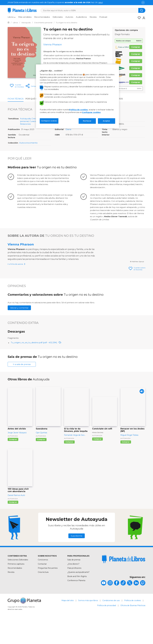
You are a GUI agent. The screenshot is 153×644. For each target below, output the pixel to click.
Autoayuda (25, 119)
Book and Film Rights (77, 601)
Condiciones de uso (111, 625)
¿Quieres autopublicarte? (78, 596)
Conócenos (43, 584)
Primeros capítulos (16, 588)
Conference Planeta (76, 605)
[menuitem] (12, 18)
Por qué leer (33, 99)
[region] (77, 96)
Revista (93, 17)
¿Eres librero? (73, 588)
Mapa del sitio (68, 625)
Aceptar (106, 121)
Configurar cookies (91, 112)
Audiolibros (81, 17)
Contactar (42, 588)
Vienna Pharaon (21, 244)
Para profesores (74, 592)
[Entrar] (143, 18)
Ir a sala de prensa (22, 388)
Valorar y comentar (19, 332)
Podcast (103, 17)
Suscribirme (77, 560)
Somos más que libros (88, 625)
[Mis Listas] (138, 18)
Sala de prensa (74, 584)
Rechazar (87, 121)
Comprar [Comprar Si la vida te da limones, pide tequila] (69, 466)
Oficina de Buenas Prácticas (133, 630)
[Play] (141, 416)
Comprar (136, 47)
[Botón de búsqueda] (142, 10)
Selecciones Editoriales (18, 584)
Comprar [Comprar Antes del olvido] (13, 464)
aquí (101, 2)
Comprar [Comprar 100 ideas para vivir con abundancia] (13, 526)
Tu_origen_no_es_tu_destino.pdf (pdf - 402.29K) (36, 367)
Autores (69, 17)
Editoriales (58, 17)
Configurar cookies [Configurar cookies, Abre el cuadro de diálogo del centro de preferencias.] (49, 121)
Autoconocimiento (28, 143)
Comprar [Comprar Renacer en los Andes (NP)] (126, 466)
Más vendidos (25, 17)
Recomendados (42, 17)
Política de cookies (133, 625)
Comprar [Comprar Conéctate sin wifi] (97, 463)
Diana (68, 129)
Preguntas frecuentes (48, 592)
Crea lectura (43, 596)
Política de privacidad (107, 630)
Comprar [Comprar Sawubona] (41, 464)
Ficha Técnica (16, 99)
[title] (124, 583)
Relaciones (25, 124)
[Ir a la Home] (8, 23)
